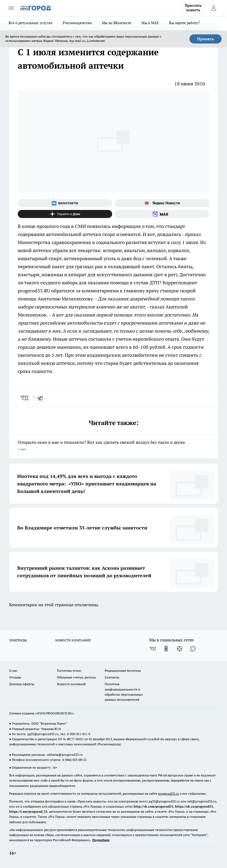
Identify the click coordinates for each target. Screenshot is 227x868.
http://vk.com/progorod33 (153, 806)
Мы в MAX (150, 23)
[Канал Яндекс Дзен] (65, 214)
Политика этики (69, 671)
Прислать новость (193, 8)
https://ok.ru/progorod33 (194, 806)
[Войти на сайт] (214, 8)
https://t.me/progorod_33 (28, 811)
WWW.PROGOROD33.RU (55, 713)
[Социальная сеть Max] (162, 214)
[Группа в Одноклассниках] (166, 649)
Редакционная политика (123, 671)
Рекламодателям (77, 23)
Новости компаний (71, 684)
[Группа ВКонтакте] (65, 203)
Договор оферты (22, 684)
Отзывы (15, 677)
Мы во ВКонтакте (117, 23)
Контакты (112, 677)
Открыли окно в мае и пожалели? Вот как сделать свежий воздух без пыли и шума (113, 446)
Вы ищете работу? (184, 23)
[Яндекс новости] (162, 203)
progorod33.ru (169, 793)
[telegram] (42, 398)
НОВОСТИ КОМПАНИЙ (73, 640)
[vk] (25, 398)
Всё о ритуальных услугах (31, 23)
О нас (13, 671)
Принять (206, 39)
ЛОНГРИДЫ (18, 640)
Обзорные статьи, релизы (76, 677)
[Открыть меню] (11, 8)
